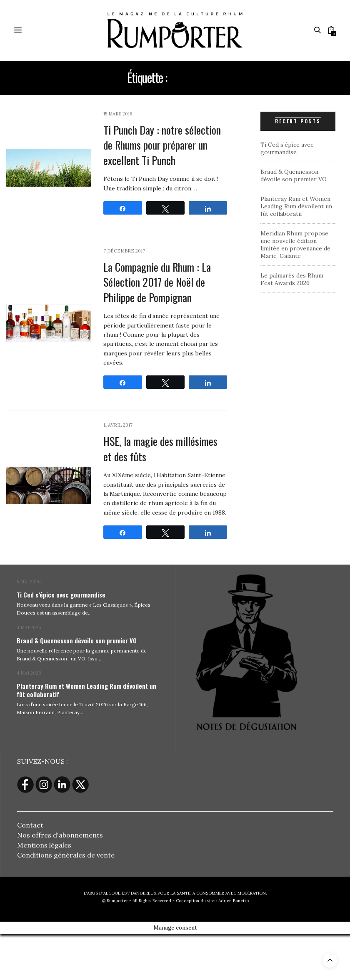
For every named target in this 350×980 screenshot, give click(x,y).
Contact (30, 825)
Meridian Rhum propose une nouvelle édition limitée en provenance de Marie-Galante (295, 245)
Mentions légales (44, 845)
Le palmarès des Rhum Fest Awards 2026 (292, 279)
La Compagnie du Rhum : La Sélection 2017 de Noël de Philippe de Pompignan (157, 282)
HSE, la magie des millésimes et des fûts (160, 449)
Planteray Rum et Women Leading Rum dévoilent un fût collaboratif (296, 206)
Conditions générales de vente (66, 855)
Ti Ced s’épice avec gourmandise (287, 148)
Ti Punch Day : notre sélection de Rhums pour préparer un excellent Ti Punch (162, 145)
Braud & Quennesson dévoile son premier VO (294, 175)
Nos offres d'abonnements (60, 835)
